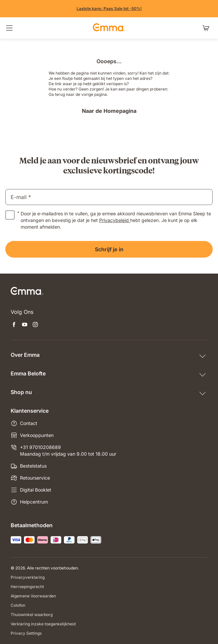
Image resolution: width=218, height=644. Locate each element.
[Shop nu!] (109, 9)
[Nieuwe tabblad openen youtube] (25, 325)
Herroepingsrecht (27, 587)
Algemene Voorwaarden (33, 596)
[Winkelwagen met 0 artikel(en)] (207, 28)
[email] (109, 197)
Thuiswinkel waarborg (32, 615)
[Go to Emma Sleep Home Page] (109, 28)
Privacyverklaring (28, 577)
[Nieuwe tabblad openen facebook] (14, 325)
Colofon (18, 605)
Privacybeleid (115, 220)
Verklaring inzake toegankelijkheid (43, 624)
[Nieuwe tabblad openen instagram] (35, 325)
